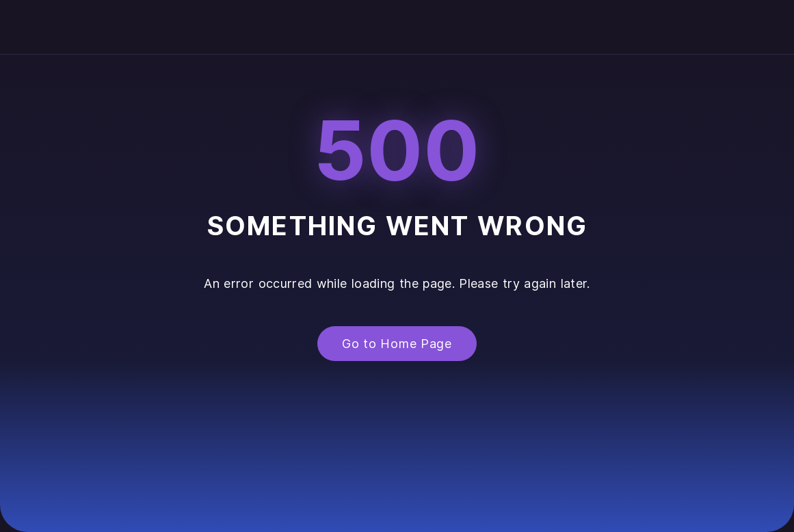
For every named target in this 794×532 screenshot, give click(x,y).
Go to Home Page (397, 344)
